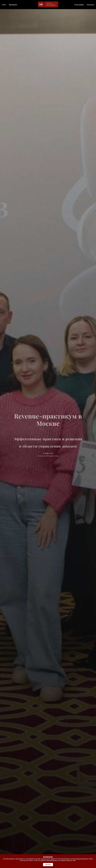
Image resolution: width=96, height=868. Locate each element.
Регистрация (79, 5)
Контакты (91, 5)
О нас (4, 5)
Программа (13, 5)
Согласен (48, 865)
